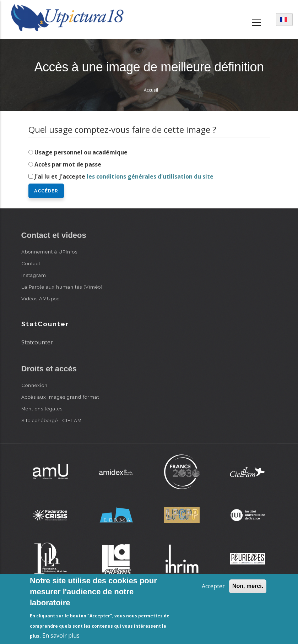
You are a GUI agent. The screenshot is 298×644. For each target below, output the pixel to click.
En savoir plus (61, 635)
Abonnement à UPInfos (49, 252)
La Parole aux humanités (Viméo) (62, 287)
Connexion (34, 385)
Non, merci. (248, 586)
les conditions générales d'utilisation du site (150, 176)
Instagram (34, 275)
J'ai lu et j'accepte (124, 176)
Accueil (151, 90)
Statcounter (37, 342)
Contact (31, 263)
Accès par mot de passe (68, 164)
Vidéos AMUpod (41, 299)
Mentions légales (42, 409)
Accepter (213, 586)
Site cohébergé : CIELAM (52, 420)
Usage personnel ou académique (81, 152)
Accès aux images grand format (60, 397)
